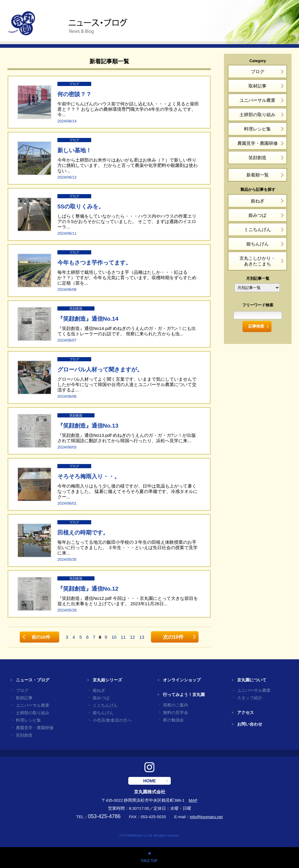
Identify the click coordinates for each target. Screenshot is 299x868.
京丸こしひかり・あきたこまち (257, 261)
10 (114, 637)
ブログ (258, 72)
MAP (193, 800)
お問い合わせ (250, 724)
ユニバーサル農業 (257, 100)
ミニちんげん (257, 229)
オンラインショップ (182, 680)
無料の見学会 (176, 713)
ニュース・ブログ (33, 680)
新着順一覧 (258, 175)
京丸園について (252, 680)
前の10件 (41, 637)
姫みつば (257, 215)
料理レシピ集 (257, 129)
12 (133, 637)
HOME (149, 781)
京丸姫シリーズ (107, 680)
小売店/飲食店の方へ (112, 720)
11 (123, 637)
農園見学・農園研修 (258, 143)
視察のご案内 (176, 705)
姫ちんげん (258, 244)
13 (142, 637)
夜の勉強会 (173, 720)
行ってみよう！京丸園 (184, 695)
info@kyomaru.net (206, 817)
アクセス (245, 713)
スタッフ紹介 (250, 698)
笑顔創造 (257, 158)
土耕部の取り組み (257, 115)
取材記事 (257, 86)
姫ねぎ (258, 201)
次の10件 (173, 637)
